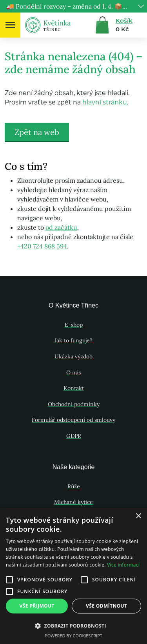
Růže (74, 486)
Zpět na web (37, 132)
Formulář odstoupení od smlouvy (73, 420)
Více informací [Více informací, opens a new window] (123, 565)
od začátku (61, 227)
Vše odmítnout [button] (106, 606)
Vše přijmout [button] (37, 606)
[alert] (73, 576)
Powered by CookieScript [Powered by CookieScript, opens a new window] (73, 636)
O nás (73, 372)
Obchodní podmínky (74, 404)
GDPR (74, 436)
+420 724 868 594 (42, 246)
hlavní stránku (105, 102)
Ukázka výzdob (73, 356)
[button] (73, 626)
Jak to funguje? (73, 340)
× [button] (138, 516)
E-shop (74, 325)
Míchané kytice (73, 502)
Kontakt (74, 388)
